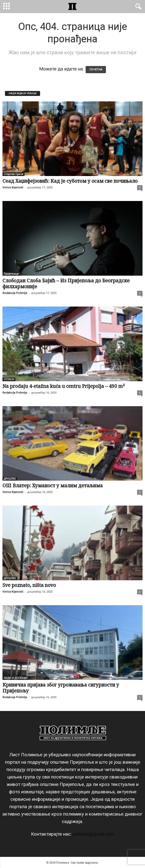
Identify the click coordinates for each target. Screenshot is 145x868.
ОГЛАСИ (9, 379)
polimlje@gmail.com (94, 834)
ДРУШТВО (10, 479)
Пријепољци (11, 274)
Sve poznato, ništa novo (29, 585)
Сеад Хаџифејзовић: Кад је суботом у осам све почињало (70, 181)
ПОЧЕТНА (96, 70)
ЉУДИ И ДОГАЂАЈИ (16, 678)
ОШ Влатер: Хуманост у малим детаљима (53, 486)
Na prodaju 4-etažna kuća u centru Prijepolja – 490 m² (64, 386)
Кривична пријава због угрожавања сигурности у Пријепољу (61, 688)
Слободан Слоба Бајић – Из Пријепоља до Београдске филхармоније (66, 284)
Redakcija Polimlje (15, 293)
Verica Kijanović (13, 188)
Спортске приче (13, 174)
